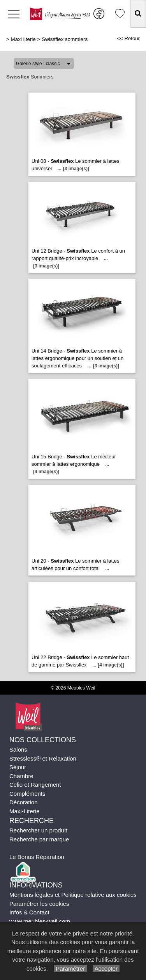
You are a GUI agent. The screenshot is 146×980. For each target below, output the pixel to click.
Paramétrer (70, 968)
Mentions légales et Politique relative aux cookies (73, 895)
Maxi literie (23, 39)
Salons (18, 749)
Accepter (106, 968)
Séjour (18, 767)
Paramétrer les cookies (39, 904)
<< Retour (128, 38)
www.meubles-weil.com (40, 921)
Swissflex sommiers (65, 39)
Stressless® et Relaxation (43, 758)
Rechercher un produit (38, 830)
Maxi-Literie (25, 811)
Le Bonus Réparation (37, 857)
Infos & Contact (29, 912)
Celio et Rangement (35, 785)
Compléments (27, 794)
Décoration (24, 802)
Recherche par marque (39, 839)
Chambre (21, 776)
